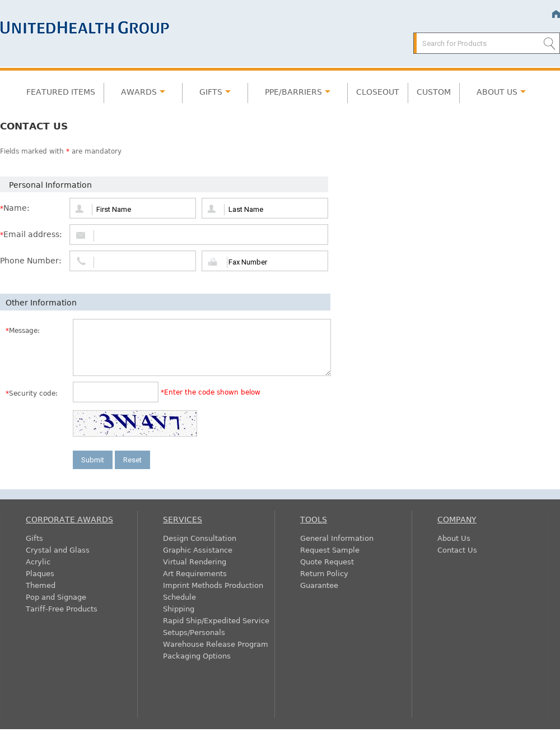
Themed (41, 585)
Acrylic (38, 561)
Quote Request (327, 561)
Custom (434, 91)
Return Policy (324, 573)
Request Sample (330, 550)
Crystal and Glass (58, 550)
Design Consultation (200, 538)
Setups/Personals (194, 632)
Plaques (40, 573)
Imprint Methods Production (213, 585)
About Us (497, 91)
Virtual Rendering (195, 561)
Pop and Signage (56, 597)
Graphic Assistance (198, 550)
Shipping (179, 608)
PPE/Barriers (293, 91)
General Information (337, 538)
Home (556, 14)
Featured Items (61, 91)
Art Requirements (195, 573)
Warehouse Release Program (216, 644)
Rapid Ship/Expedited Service (216, 620)
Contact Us (457, 550)
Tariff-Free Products (62, 608)
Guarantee (319, 585)
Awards (139, 91)
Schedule (179, 597)
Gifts (211, 91)
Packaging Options (197, 655)
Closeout (378, 91)
